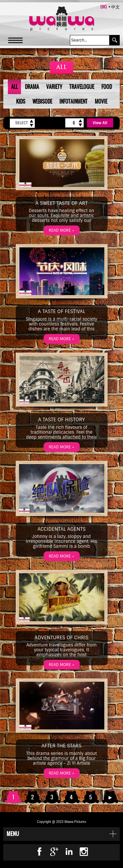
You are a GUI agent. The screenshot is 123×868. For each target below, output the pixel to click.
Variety (54, 87)
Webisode (42, 101)
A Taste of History (61, 420)
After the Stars (62, 746)
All (14, 87)
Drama (32, 87)
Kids (21, 101)
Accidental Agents (61, 529)
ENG (104, 7)
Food (107, 87)
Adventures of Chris (61, 638)
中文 (115, 7)
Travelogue (82, 87)
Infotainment (73, 101)
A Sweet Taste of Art (61, 203)
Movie (101, 101)
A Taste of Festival (61, 311)
